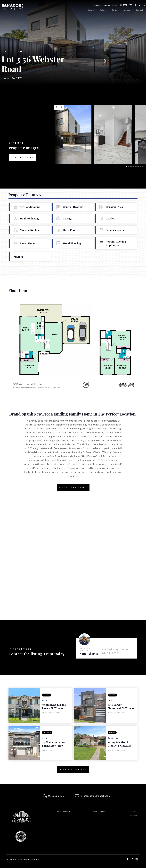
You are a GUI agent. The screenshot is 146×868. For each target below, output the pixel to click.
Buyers (91, 10)
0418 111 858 (110, 653)
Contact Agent (21, 157)
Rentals (115, 10)
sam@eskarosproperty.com (117, 649)
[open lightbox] (73, 134)
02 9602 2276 (126, 5)
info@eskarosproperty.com (106, 5)
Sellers (103, 10)
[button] (105, 61)
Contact (139, 10)
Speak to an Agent (72, 487)
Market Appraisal (63, 811)
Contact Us (133, 815)
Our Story (132, 811)
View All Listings (72, 770)
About (127, 10)
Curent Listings (99, 811)
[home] (12, 7)
